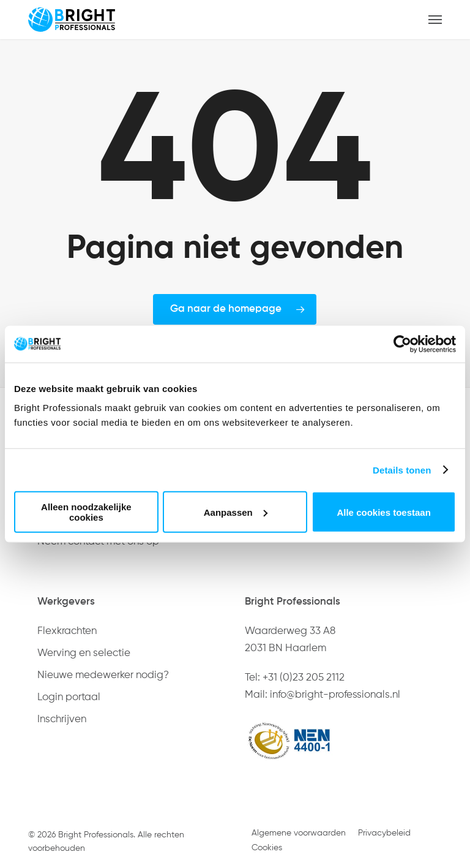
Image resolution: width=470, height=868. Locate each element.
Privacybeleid (384, 833)
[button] (435, 20)
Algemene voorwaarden (299, 833)
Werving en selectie (84, 653)
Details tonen (402, 470)
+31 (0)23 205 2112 (304, 678)
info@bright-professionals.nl (335, 695)
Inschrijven (62, 719)
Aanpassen (236, 512)
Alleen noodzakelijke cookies (86, 512)
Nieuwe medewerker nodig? (103, 675)
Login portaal (69, 697)
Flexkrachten (67, 631)
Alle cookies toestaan (383, 512)
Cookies (267, 848)
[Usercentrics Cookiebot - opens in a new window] (402, 344)
